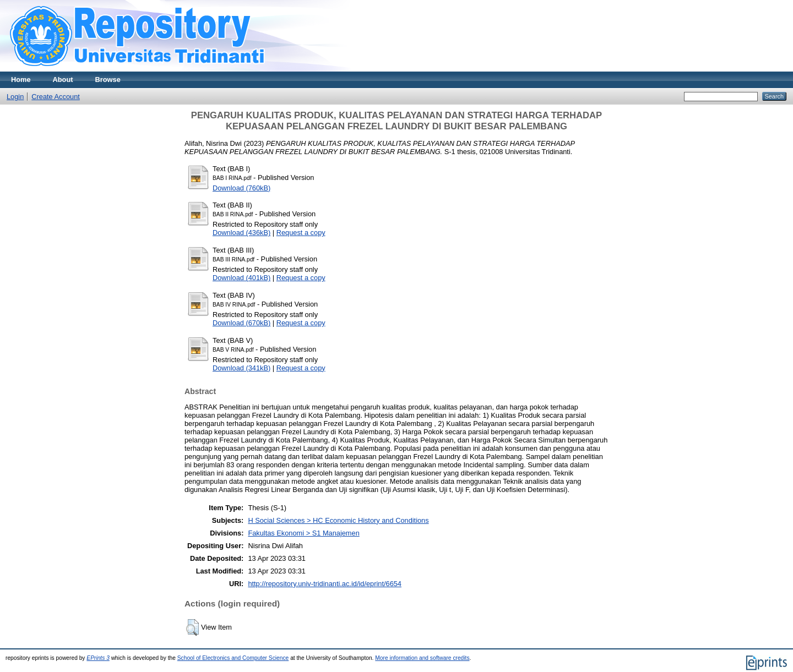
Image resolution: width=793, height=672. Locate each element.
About (63, 80)
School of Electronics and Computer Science (233, 658)
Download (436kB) (241, 233)
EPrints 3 (98, 658)
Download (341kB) (241, 368)
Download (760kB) (241, 188)
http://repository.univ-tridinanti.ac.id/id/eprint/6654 (325, 584)
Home (21, 80)
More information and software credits (422, 658)
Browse (108, 80)
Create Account (56, 97)
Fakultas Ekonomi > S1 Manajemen (303, 533)
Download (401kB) (241, 278)
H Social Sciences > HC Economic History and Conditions (338, 520)
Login (15, 97)
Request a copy (301, 233)
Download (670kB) (241, 323)
